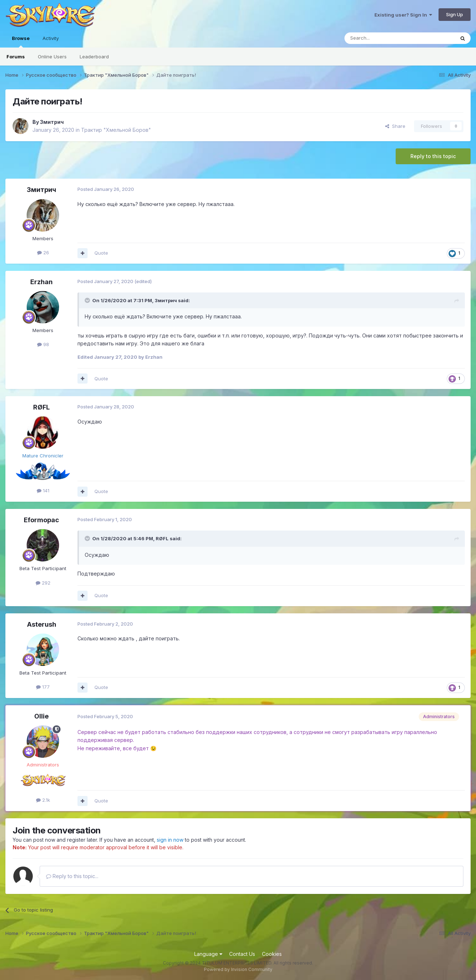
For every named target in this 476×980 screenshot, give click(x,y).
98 (43, 344)
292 (43, 583)
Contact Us (242, 954)
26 (43, 252)
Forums (16, 57)
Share (395, 126)
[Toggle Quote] (88, 300)
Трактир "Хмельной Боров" (116, 130)
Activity (51, 38)
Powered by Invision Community (238, 969)
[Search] (381, 38)
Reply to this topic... (72, 876)
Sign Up (455, 14)
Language (208, 954)
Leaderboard (94, 57)
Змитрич (52, 122)
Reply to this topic (433, 156)
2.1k (43, 800)
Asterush (42, 624)
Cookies (272, 954)
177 (43, 687)
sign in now (170, 840)
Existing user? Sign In (403, 15)
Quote (101, 253)
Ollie (41, 716)
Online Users (52, 57)
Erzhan (41, 282)
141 (43, 491)
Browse (21, 41)
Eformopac (41, 520)
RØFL (41, 407)
